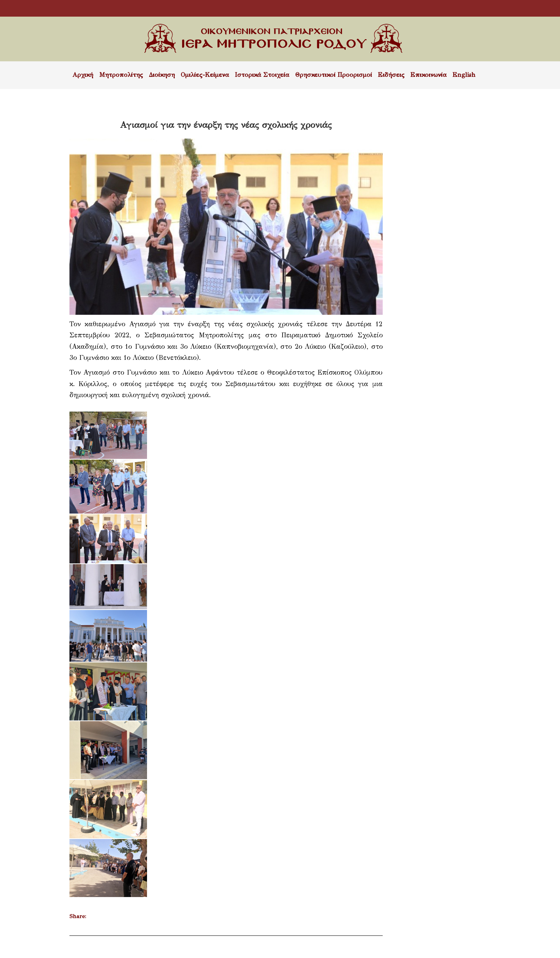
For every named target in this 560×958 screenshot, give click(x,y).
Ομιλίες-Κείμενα (205, 75)
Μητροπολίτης (121, 75)
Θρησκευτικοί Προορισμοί (334, 75)
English (464, 75)
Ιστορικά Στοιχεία (262, 75)
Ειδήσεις (391, 75)
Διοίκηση (162, 75)
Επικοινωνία (428, 75)
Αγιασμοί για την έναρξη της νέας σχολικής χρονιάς (226, 125)
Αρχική (83, 75)
